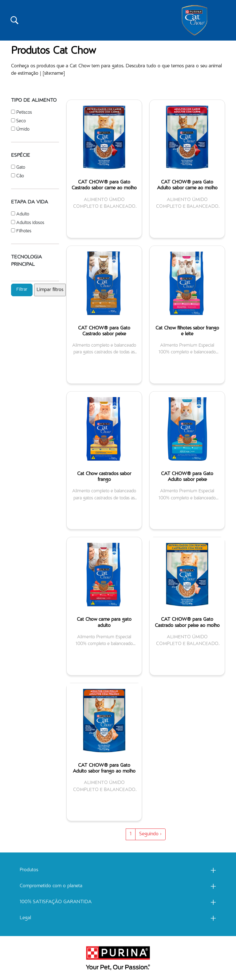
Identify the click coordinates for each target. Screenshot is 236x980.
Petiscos (24, 113)
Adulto (23, 214)
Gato (21, 168)
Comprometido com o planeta (51, 886)
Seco (21, 121)
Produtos (29, 870)
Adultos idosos (30, 223)
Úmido (23, 130)
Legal (25, 918)
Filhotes (24, 231)
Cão (20, 176)
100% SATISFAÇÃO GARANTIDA (56, 902)
